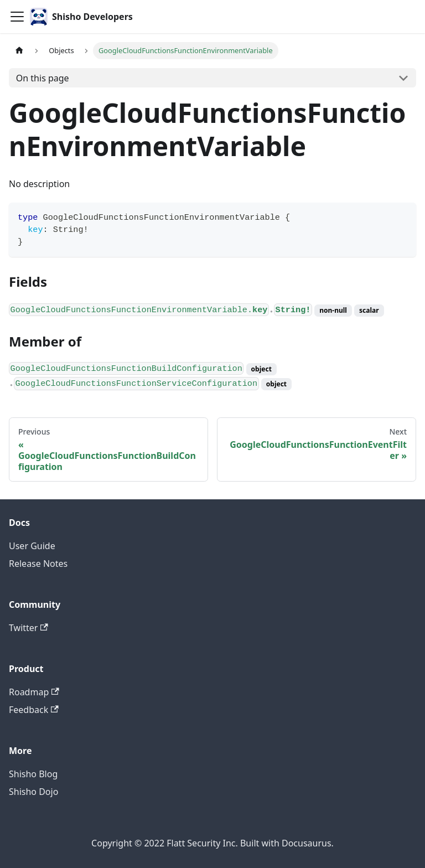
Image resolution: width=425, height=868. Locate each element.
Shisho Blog (33, 774)
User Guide (32, 546)
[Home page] (19, 51)
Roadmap (34, 692)
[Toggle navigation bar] (17, 17)
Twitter (28, 628)
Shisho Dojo (33, 792)
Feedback (34, 710)
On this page (43, 78)
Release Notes (38, 564)
